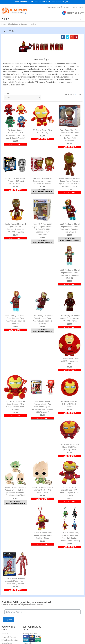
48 (75, 95)
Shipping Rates (28, 637)
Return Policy (27, 640)
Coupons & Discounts (9, 637)
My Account (77, 8)
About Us (5, 634)
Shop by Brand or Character (18, 24)
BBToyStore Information (10, 640)
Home (3, 24)
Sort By (7, 94)
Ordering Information (30, 634)
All (80, 95)
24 (71, 95)
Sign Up (8, 620)
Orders (65, 8)
